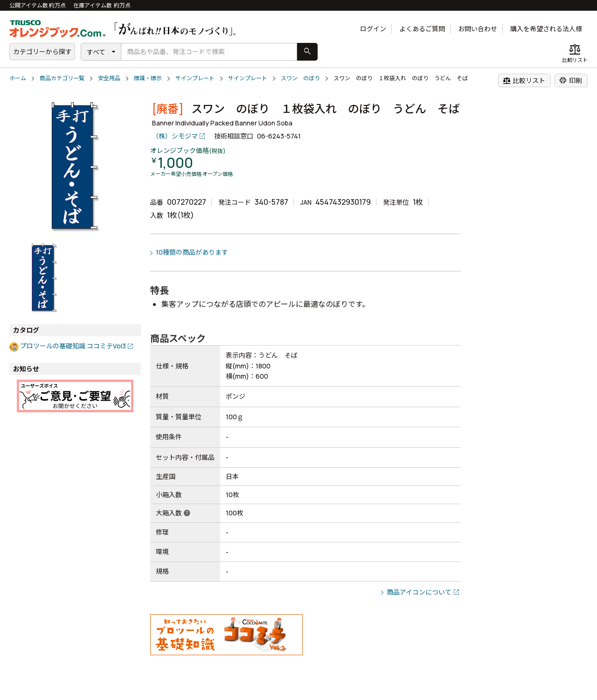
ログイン (373, 29)
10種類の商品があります (192, 252)
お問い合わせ (478, 29)
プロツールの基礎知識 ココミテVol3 (73, 346)
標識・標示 (148, 78)
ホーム (18, 78)
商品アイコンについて (419, 592)
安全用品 (109, 78)
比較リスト (524, 80)
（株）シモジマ (175, 136)
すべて (96, 52)
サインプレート (195, 78)
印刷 (571, 80)
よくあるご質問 (422, 29)
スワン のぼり (300, 78)
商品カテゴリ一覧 (62, 78)
